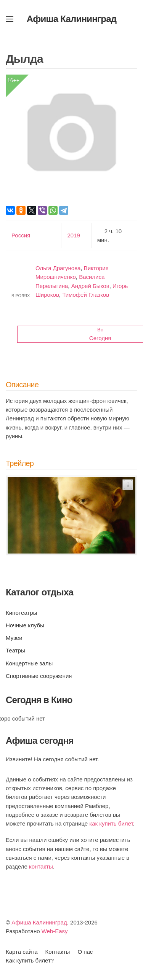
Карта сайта (22, 952)
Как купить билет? (30, 960)
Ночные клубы (25, 625)
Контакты (58, 952)
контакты (41, 866)
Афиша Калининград (39, 922)
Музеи (14, 638)
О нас (85, 952)
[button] (10, 19)
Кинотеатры (21, 613)
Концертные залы (29, 663)
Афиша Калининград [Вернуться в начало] (72, 19)
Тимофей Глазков (86, 295)
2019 (73, 235)
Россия (21, 235)
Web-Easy (55, 931)
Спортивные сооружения (39, 676)
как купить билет (111, 823)
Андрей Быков (90, 286)
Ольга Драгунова (58, 268)
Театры (15, 650)
